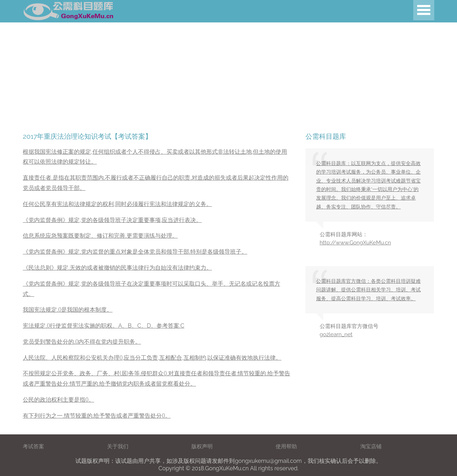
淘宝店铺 (371, 446)
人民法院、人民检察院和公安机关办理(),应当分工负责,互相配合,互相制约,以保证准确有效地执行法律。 (152, 358)
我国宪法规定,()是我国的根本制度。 (68, 310)
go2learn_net (336, 334)
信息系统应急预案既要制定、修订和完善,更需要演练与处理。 (100, 236)
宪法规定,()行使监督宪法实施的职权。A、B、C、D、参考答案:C (103, 326)
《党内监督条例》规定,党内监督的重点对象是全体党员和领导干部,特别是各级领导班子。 (135, 252)
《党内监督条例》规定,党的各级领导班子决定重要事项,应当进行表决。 (112, 220)
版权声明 (202, 446)
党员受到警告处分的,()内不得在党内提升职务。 (82, 342)
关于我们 (118, 446)
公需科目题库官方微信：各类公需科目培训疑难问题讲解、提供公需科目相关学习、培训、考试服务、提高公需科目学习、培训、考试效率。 (368, 290)
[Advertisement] (213, 72)
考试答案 (33, 446)
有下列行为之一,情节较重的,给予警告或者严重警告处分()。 (97, 416)
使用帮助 (286, 446)
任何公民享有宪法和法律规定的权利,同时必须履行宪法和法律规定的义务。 (117, 204)
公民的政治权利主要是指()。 (59, 400)
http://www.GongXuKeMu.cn (355, 243)
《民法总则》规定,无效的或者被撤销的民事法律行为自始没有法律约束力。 (117, 268)
